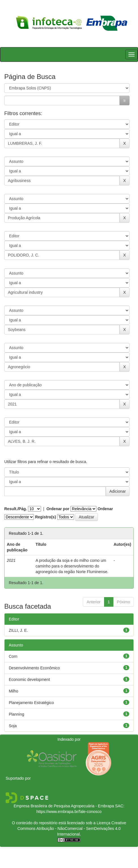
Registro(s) (46, 517)
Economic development (29, 680)
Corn (13, 656)
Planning (17, 714)
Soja (13, 726)
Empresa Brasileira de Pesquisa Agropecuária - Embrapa (64, 806)
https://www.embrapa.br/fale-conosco (69, 812)
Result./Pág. (16, 509)
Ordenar (105, 509)
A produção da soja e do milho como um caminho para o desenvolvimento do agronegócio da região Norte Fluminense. (72, 566)
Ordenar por (58, 509)
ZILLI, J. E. (18, 630)
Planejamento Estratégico (31, 703)
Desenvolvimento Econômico (34, 668)
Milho (13, 691)
